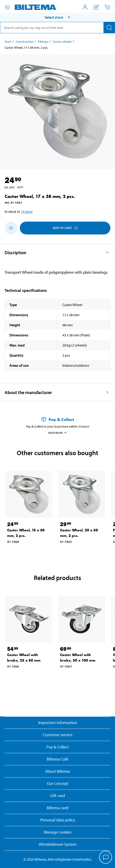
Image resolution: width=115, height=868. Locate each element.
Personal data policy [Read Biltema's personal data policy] (58, 820)
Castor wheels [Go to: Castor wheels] (62, 42)
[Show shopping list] (96, 7)
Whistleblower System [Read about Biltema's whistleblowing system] (58, 844)
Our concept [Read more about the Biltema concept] (58, 783)
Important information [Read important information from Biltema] (58, 723)
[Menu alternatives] (7, 7)
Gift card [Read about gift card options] (57, 796)
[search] (57, 28)
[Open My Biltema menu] (85, 7)
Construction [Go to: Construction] (25, 42)
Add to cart (65, 228)
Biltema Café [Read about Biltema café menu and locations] (57, 759)
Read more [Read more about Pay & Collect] (58, 433)
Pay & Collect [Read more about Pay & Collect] (58, 747)
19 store (27, 211)
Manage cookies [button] (58, 832)
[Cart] (107, 7)
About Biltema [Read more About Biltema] (57, 771)
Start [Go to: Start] (8, 42)
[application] (106, 858)
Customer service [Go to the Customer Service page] (58, 735)
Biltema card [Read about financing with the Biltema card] (57, 808)
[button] (57, 17)
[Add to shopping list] (11, 228)
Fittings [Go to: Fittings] (43, 42)
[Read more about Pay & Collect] (57, 419)
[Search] (109, 28)
